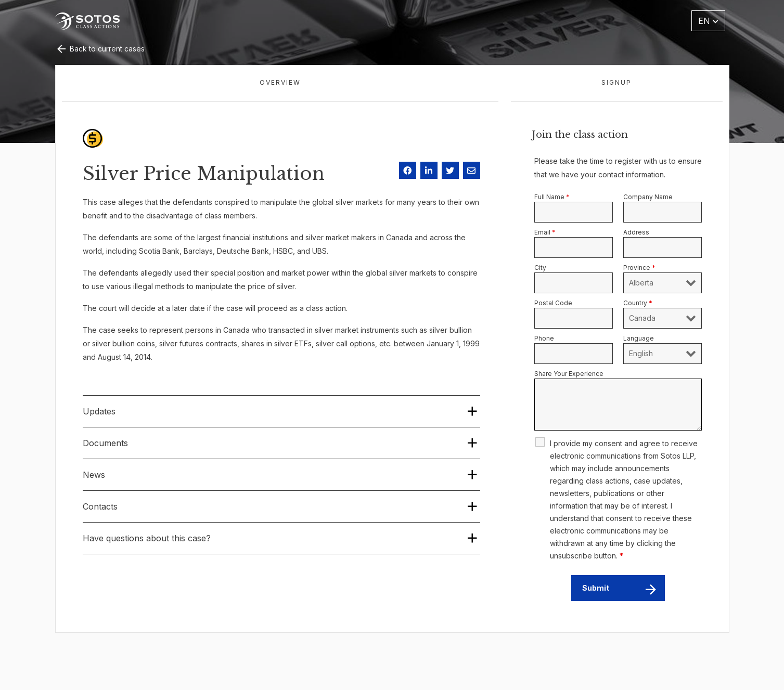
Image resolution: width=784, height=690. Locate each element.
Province (639, 268)
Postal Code (553, 303)
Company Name (648, 197)
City (540, 268)
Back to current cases (100, 49)
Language (639, 338)
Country (638, 303)
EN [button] (708, 21)
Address (636, 232)
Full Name (552, 197)
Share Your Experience (569, 374)
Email (545, 232)
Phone (544, 338)
